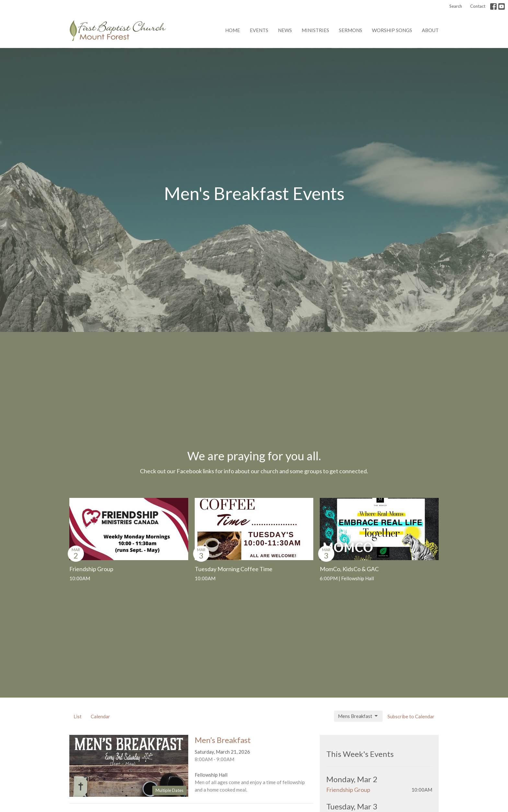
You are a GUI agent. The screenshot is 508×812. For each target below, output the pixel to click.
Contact (478, 6)
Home (233, 30)
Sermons (351, 30)
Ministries (315, 30)
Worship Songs (392, 30)
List (78, 716)
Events (259, 30)
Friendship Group (348, 790)
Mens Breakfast (358, 716)
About (430, 30)
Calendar (100, 716)
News (285, 30)
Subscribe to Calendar (411, 716)
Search (456, 6)
